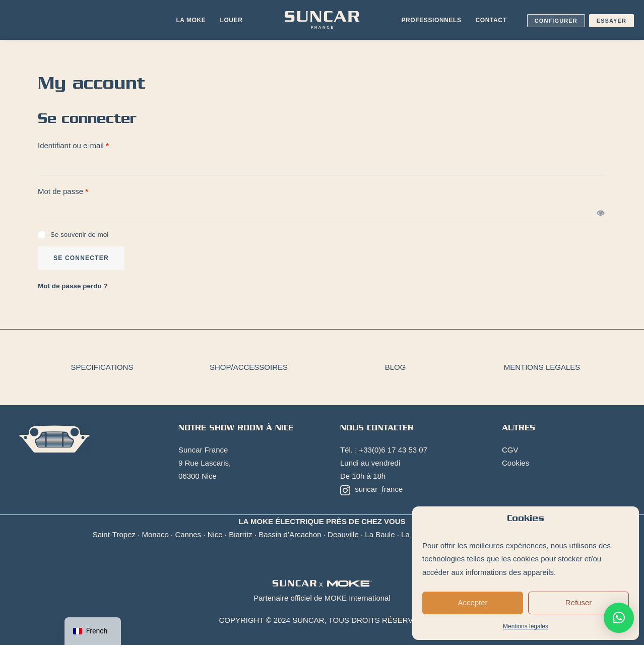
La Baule (380, 534)
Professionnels (432, 20)
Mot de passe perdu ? (73, 286)
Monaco (155, 534)
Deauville (343, 534)
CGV (510, 450)
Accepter (472, 602)
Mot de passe (63, 191)
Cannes (188, 534)
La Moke (191, 20)
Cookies (516, 463)
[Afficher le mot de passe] (597, 212)
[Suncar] (322, 20)
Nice (215, 534)
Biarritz (241, 534)
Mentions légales (526, 626)
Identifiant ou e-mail (73, 145)
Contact (491, 20)
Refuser (579, 602)
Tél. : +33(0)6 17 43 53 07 (384, 450)
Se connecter (81, 258)
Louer (231, 20)
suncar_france (371, 490)
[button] (619, 618)
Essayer (611, 21)
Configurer (556, 21)
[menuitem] (191, 20)
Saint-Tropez (114, 534)
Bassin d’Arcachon (290, 534)
